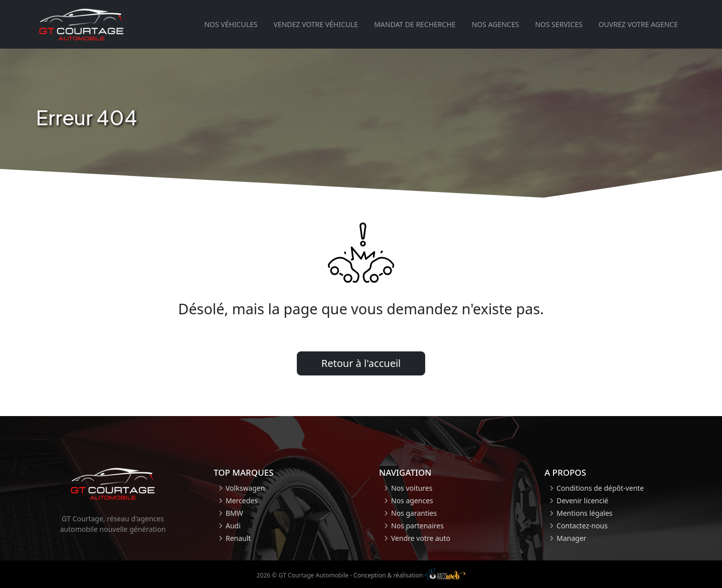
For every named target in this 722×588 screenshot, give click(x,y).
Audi (233, 526)
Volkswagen (245, 488)
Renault (238, 538)
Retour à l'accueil (361, 363)
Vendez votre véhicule (316, 24)
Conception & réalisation (409, 575)
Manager (571, 538)
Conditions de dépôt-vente (600, 488)
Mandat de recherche (415, 24)
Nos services (559, 24)
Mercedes (242, 501)
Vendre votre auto (421, 538)
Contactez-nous (582, 526)
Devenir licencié (582, 501)
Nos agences (496, 24)
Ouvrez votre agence (638, 24)
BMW (234, 513)
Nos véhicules (231, 24)
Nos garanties (414, 513)
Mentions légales (585, 513)
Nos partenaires (417, 526)
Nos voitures (412, 488)
